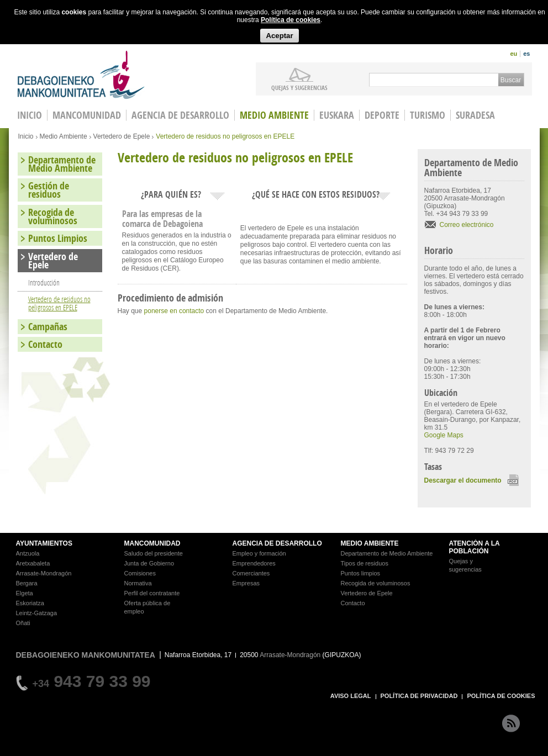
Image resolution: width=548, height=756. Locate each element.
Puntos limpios (361, 573)
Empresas (246, 583)
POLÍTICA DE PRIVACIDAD (419, 696)
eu (513, 54)
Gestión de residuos (49, 190)
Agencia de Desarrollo (180, 115)
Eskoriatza (30, 603)
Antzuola (28, 553)
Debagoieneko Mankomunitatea (81, 75)
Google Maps (444, 435)
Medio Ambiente (274, 115)
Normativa (138, 583)
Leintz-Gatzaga (37, 613)
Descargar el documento (463, 480)
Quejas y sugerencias (299, 87)
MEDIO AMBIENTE (370, 543)
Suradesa (475, 115)
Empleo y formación (259, 553)
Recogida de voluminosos (53, 216)
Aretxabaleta (33, 563)
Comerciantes (251, 573)
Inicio (26, 136)
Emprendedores (254, 563)
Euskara (337, 115)
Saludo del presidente (154, 553)
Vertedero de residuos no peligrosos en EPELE (59, 303)
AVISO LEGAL (351, 696)
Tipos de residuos (365, 563)
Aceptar (279, 36)
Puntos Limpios (58, 238)
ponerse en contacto (174, 311)
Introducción (44, 282)
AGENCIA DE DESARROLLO (277, 543)
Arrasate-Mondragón (44, 573)
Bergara (27, 583)
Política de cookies (291, 20)
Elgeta (25, 593)
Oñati (23, 623)
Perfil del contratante (152, 593)
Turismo (428, 115)
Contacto (45, 344)
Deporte (382, 115)
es (526, 54)
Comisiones (140, 573)
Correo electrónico (467, 225)
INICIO (30, 115)
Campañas (48, 327)
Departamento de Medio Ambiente (62, 164)
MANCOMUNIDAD (152, 543)
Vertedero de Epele (122, 136)
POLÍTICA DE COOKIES (501, 696)
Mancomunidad (87, 115)
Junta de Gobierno (149, 563)
